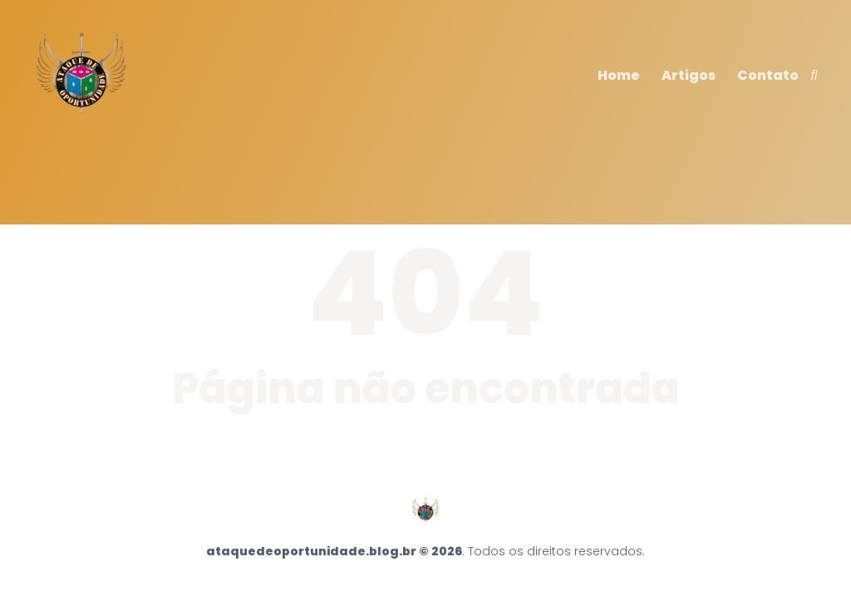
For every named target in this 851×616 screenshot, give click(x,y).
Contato (768, 75)
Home (619, 75)
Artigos (689, 75)
